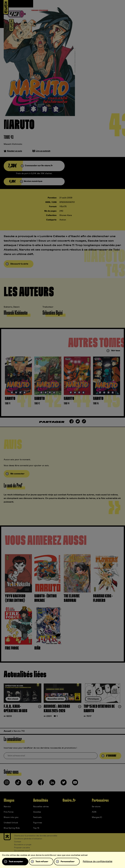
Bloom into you (11, 817)
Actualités (41, 800)
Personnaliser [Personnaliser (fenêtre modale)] (68, 862)
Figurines (38, 823)
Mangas (9, 800)
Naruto (7, 807)
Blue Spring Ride (12, 828)
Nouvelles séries (41, 807)
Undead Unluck (11, 823)
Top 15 (36, 828)
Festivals (37, 817)
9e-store (96, 807)
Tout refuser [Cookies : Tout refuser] (42, 862)
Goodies (37, 812)
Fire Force (9, 812)
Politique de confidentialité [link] (98, 861)
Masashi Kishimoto (13, 144)
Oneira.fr (69, 800)
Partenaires (100, 800)
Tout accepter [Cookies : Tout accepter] (16, 862)
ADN (94, 812)
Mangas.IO (97, 817)
